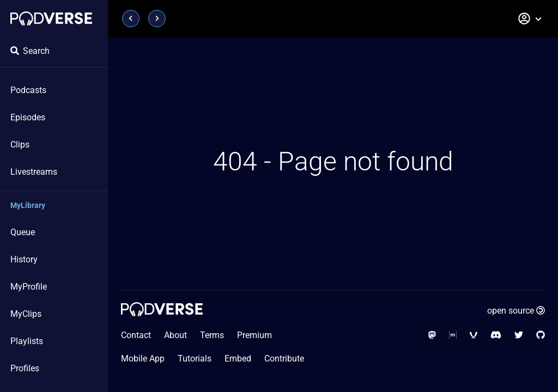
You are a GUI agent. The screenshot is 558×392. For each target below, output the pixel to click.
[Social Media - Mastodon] (432, 335)
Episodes (28, 117)
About (175, 335)
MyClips (26, 314)
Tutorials (195, 359)
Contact (136, 335)
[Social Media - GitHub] (541, 335)
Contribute (284, 359)
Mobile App (143, 359)
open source (516, 311)
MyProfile (29, 287)
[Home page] (51, 19)
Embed (238, 359)
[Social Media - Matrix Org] (453, 335)
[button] (530, 19)
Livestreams (34, 172)
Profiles (25, 368)
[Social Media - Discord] (496, 335)
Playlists (27, 341)
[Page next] (157, 19)
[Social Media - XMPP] (474, 335)
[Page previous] (131, 19)
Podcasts (28, 90)
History (24, 259)
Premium (254, 335)
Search (30, 51)
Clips (20, 145)
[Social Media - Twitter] (519, 335)
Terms (212, 335)
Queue (23, 232)
